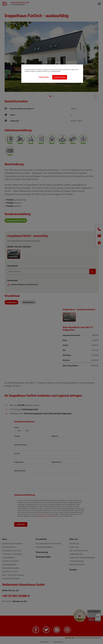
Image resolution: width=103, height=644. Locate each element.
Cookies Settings (44, 77)
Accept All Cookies (60, 77)
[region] (52, 74)
